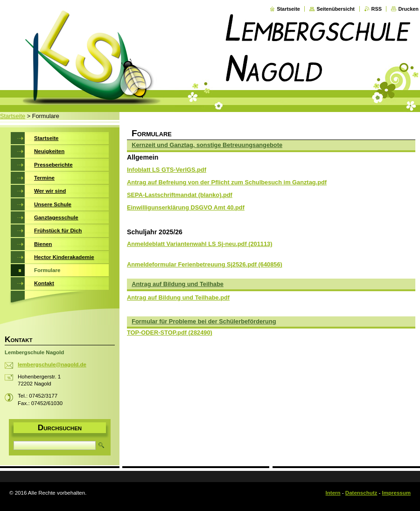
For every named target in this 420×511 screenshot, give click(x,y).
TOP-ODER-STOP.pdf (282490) (170, 332)
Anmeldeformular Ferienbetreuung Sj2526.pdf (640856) (205, 264)
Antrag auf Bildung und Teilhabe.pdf (178, 297)
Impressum (396, 493)
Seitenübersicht (336, 9)
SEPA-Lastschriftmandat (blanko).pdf (180, 195)
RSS (377, 9)
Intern (333, 493)
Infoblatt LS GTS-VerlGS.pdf (167, 170)
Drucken (408, 9)
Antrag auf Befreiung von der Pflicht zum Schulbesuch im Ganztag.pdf (227, 182)
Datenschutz (361, 493)
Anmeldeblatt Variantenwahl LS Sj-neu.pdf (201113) (199, 244)
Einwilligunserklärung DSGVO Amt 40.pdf (186, 207)
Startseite (288, 9)
